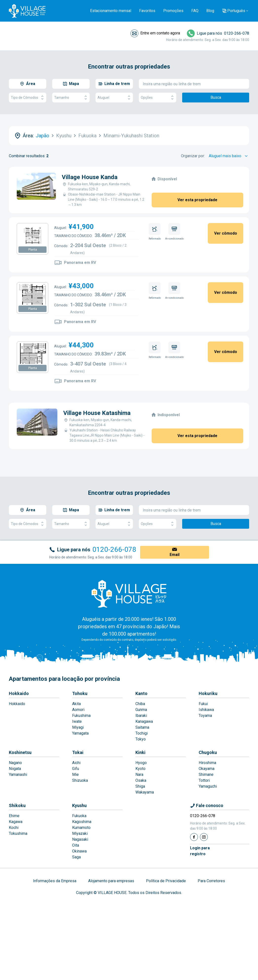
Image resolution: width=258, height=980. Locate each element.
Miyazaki (80, 833)
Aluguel (114, 98)
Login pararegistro (200, 851)
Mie (75, 774)
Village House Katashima (97, 413)
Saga (76, 857)
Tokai (78, 752)
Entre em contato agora (160, 33)
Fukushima (81, 716)
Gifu (76, 769)
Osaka (141, 780)
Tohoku (80, 693)
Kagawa (16, 822)
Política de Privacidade (166, 881)
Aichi (76, 763)
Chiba (140, 704)
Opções (158, 98)
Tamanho (71, 98)
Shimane (206, 774)
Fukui (203, 704)
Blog (210, 11)
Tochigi (142, 733)
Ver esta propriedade (197, 200)
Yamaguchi (208, 786)
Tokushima (18, 833)
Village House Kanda (90, 177)
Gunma (141, 710)
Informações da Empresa (55, 881)
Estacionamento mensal (111, 11)
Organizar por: (193, 156)
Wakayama (145, 792)
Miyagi (78, 727)
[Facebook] (194, 837)
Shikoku (17, 805)
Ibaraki (141, 716)
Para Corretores (211, 881)
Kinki (140, 752)
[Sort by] (229, 156)
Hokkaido (19, 693)
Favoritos (147, 11)
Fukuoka (79, 816)
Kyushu (79, 805)
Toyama (205, 716)
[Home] (129, 594)
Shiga (140, 786)
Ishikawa (206, 710)
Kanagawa (144, 721)
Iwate (77, 721)
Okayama (207, 769)
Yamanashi (18, 774)
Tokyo (141, 739)
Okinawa (79, 851)
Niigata (15, 769)
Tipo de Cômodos (28, 98)
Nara (139, 774)
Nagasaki (80, 839)
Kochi (14, 828)
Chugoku (208, 752)
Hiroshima (207, 763)
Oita (76, 845)
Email (175, 555)
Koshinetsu (20, 752)
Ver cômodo (226, 233)
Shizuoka (80, 780)
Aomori (78, 710)
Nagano (15, 763)
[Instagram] (204, 837)
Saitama (142, 727)
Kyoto (140, 769)
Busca (216, 97)
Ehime (14, 816)
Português (236, 11)
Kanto (141, 693)
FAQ (195, 11)
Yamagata (80, 733)
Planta (33, 250)
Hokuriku (208, 693)
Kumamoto (81, 828)
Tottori (204, 780)
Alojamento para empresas (111, 881)
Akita (76, 704)
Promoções (173, 11)
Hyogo (141, 763)
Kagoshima (82, 822)
